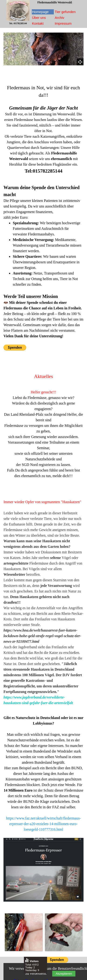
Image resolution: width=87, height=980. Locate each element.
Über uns (39, 18)
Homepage (40, 12)
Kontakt (38, 23)
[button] (24, 932)
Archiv (60, 18)
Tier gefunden (65, 12)
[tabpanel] (43, 129)
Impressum (63, 23)
